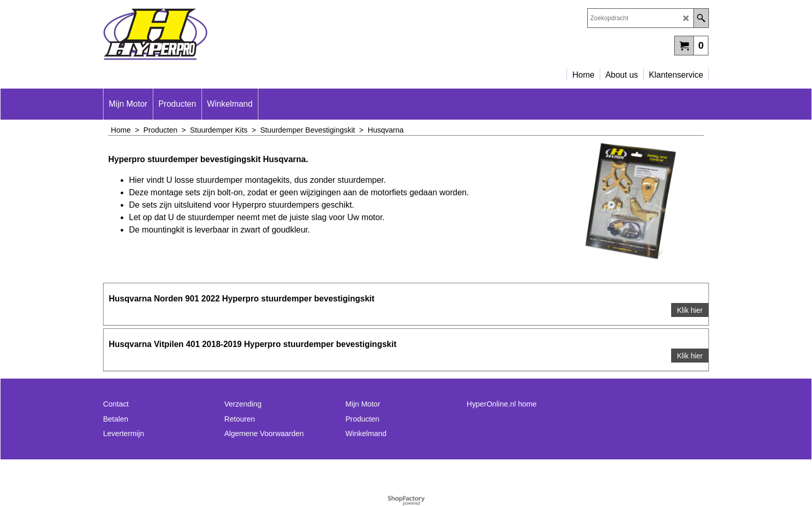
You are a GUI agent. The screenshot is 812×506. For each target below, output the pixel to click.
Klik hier (690, 310)
